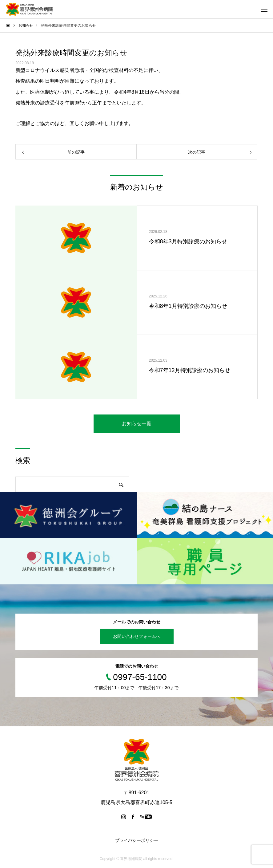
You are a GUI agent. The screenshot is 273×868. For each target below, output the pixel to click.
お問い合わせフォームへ (137, 636)
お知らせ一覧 (137, 424)
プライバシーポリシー (137, 840)
